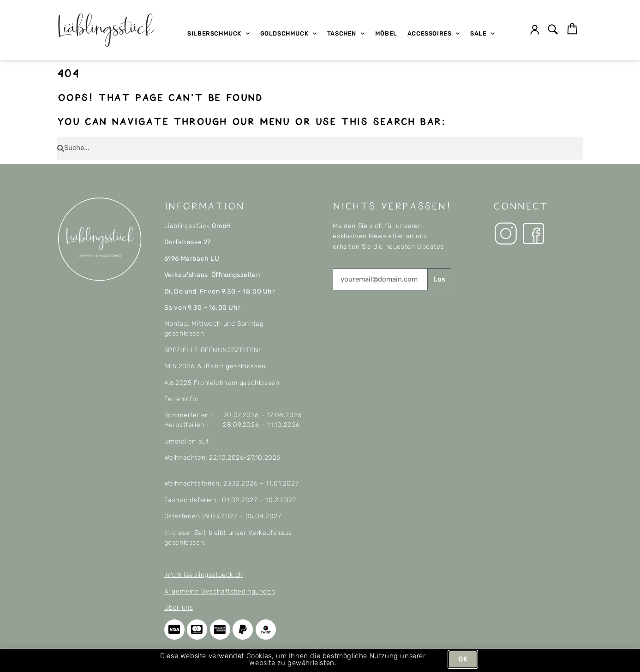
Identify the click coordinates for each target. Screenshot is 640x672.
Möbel (386, 33)
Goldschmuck (289, 33)
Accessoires (434, 33)
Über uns (179, 608)
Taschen (346, 33)
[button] (553, 30)
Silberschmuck (218, 33)
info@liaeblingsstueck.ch (204, 575)
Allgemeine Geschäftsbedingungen (220, 591)
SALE (483, 33)
